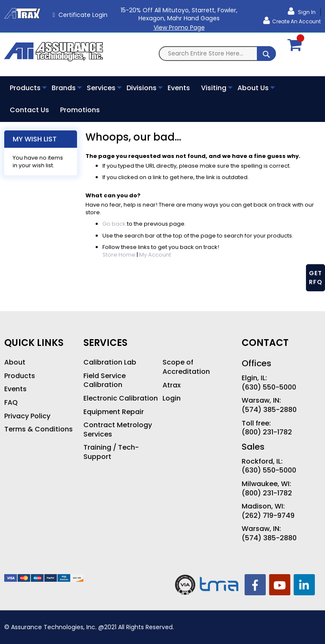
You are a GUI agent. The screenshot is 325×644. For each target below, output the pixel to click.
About (15, 362)
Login (172, 398)
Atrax (172, 385)
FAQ (11, 403)
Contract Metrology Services (118, 430)
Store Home (119, 255)
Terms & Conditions (39, 429)
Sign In (306, 12)
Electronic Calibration (121, 398)
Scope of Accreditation (186, 367)
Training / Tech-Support (111, 452)
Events (15, 389)
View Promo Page (179, 28)
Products (20, 376)
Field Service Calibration (105, 380)
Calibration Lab (110, 362)
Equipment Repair (114, 412)
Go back (114, 224)
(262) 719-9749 (268, 516)
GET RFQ (316, 278)
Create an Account (296, 21)
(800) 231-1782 (267, 432)
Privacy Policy (27, 416)
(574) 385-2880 (269, 410)
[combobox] (217, 54)
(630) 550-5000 (269, 387)
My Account (155, 255)
